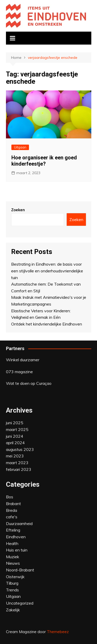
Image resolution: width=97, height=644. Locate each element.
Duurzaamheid (19, 523)
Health (12, 543)
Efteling (13, 530)
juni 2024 (15, 436)
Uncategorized (20, 603)
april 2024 (15, 443)
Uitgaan (20, 147)
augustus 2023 (20, 449)
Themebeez (58, 632)
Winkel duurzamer (23, 360)
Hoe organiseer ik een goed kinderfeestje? (44, 161)
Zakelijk (13, 610)
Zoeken (18, 210)
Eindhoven (16, 537)
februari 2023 (19, 469)
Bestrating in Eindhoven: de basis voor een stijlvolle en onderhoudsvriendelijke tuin (47, 271)
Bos (10, 497)
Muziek (13, 557)
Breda (12, 510)
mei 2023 (15, 456)
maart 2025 (17, 429)
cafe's (12, 517)
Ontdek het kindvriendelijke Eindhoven (47, 324)
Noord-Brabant (20, 570)
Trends (12, 590)
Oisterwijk (15, 577)
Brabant (13, 504)
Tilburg (12, 583)
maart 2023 (17, 463)
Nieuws (13, 563)
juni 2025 (15, 423)
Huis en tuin (17, 550)
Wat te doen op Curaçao (29, 383)
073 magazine (19, 372)
